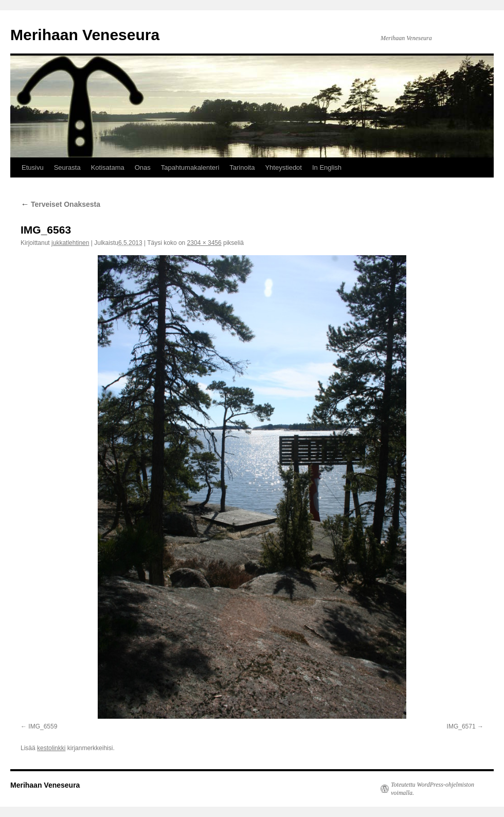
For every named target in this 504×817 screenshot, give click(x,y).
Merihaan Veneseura (85, 35)
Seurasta (67, 167)
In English (327, 167)
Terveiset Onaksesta (60, 204)
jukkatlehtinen (70, 243)
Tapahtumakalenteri (190, 167)
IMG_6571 (461, 726)
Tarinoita (242, 167)
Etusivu (33, 167)
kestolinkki (51, 748)
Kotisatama (108, 167)
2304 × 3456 (204, 243)
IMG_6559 (43, 726)
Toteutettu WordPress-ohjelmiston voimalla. (433, 789)
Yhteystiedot (283, 167)
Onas (143, 167)
